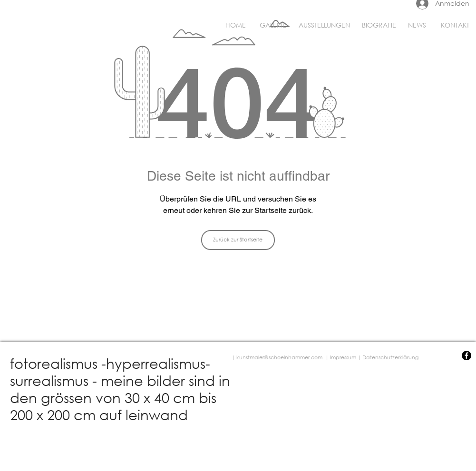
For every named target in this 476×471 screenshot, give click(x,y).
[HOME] (236, 25)
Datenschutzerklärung (390, 357)
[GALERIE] (273, 25)
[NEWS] (417, 25)
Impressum (343, 357)
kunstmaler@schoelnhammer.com (279, 357)
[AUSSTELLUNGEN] (324, 25)
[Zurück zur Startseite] (238, 240)
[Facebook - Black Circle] (466, 356)
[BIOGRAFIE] (379, 25)
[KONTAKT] (455, 25)
